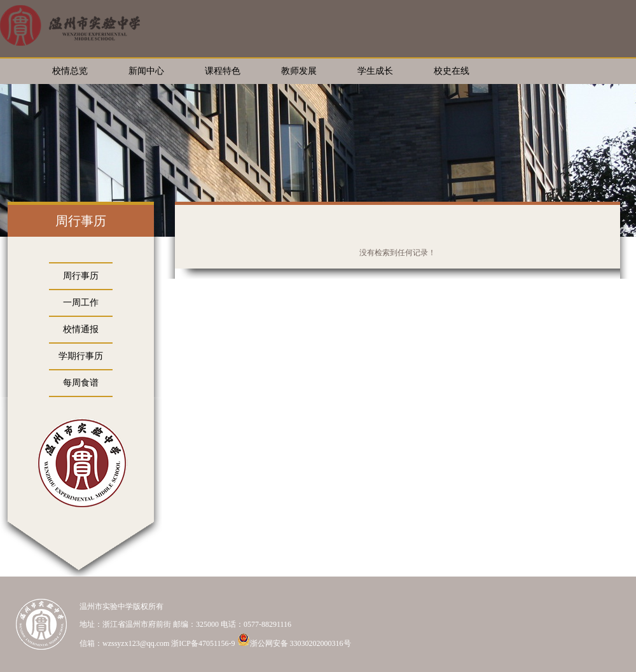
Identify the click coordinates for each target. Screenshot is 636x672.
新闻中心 (146, 71)
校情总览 (70, 71)
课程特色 (223, 71)
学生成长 (375, 71)
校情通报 (81, 329)
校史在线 (452, 71)
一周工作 (81, 303)
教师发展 (299, 71)
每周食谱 (81, 383)
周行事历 (81, 276)
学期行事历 (81, 356)
